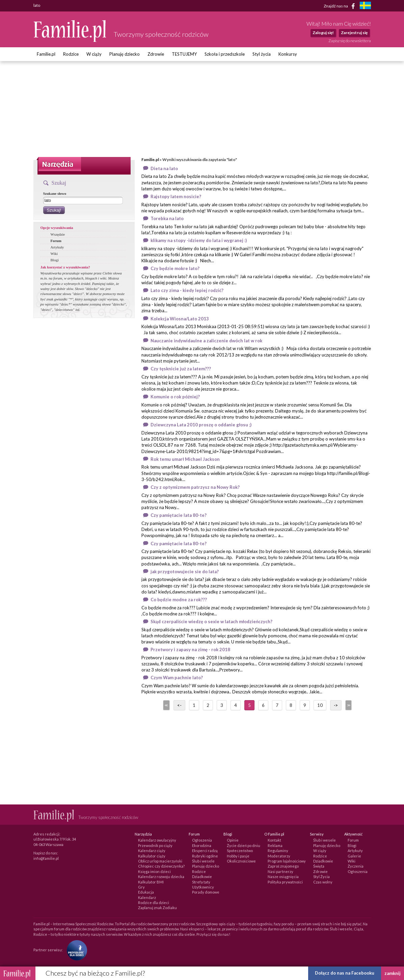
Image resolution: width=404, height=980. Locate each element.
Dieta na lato (164, 168)
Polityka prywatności (285, 882)
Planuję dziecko (125, 54)
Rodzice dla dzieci (154, 903)
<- (179, 705)
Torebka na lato (167, 218)
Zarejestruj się (354, 33)
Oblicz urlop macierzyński (160, 861)
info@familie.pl (46, 858)
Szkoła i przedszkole (225, 54)
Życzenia (356, 866)
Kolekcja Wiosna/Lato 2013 (180, 319)
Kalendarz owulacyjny (157, 840)
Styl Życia (321, 877)
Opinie (233, 840)
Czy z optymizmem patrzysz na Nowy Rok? (195, 487)
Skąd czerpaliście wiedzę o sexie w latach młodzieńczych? (211, 621)
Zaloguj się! (323, 33)
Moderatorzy (279, 856)
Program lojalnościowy (287, 861)
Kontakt (274, 840)
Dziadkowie (202, 877)
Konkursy (288, 54)
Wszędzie (58, 234)
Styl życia (262, 54)
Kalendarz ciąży (152, 851)
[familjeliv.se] (365, 6)
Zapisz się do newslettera (350, 41)
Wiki (54, 254)
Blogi (55, 260)
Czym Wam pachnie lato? (177, 678)
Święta (319, 866)
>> (348, 705)
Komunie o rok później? (175, 397)
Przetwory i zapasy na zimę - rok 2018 (190, 650)
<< (166, 705)
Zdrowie (156, 54)
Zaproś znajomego (283, 866)
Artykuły (57, 247)
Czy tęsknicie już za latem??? (181, 369)
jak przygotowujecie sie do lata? (185, 572)
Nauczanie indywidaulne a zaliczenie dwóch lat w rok (206, 341)
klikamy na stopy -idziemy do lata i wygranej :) (199, 240)
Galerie (354, 856)
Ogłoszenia (202, 840)
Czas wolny (323, 882)
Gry (141, 887)
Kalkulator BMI (151, 882)
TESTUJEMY (184, 54)
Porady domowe (206, 892)
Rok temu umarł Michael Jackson (185, 459)
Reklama (275, 845)
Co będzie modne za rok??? (179, 600)
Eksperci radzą (205, 851)
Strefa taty (201, 882)
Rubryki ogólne (205, 856)
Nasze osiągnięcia (283, 877)
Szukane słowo (55, 193)
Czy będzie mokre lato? (175, 268)
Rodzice (71, 54)
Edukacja (146, 892)
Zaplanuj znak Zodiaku (157, 908)
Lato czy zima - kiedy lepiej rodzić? (187, 290)
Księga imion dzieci (154, 871)
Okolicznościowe (241, 861)
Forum (56, 241)
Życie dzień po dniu (244, 845)
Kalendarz (147, 897)
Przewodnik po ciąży (155, 845)
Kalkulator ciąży (152, 856)
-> (336, 705)
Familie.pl (46, 54)
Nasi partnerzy (280, 871)
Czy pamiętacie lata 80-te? (179, 515)
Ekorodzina (202, 845)
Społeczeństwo (240, 851)
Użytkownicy (203, 887)
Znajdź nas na (340, 6)
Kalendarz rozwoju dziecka (161, 877)
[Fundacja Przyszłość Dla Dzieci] (75, 950)
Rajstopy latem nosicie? (176, 196)
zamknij (393, 973)
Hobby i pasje (238, 856)
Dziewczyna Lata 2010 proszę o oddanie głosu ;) (201, 425)
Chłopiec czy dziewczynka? (161, 866)
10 (320, 705)
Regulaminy (278, 851)
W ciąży (94, 54)
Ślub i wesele (203, 861)
